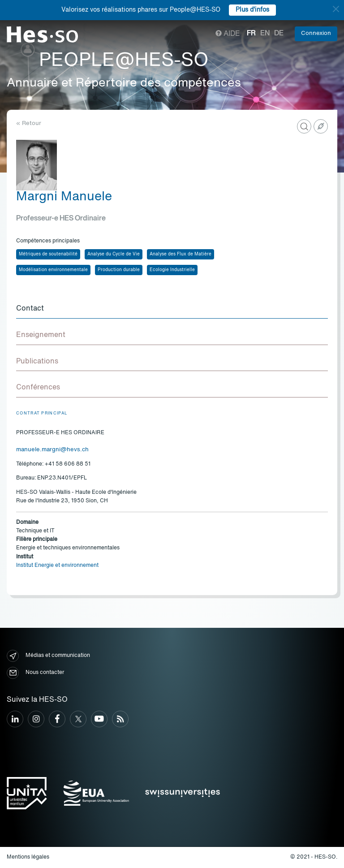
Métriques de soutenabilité (48, 254)
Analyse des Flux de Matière (181, 254)
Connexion (316, 33)
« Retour (29, 123)
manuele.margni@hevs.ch (52, 450)
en (265, 34)
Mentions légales (28, 857)
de (279, 34)
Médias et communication (48, 656)
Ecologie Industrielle (172, 270)
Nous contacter (35, 673)
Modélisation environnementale (53, 270)
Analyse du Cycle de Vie (114, 254)
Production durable (119, 270)
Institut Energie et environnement (57, 566)
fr (251, 34)
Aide (228, 34)
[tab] (172, 309)
